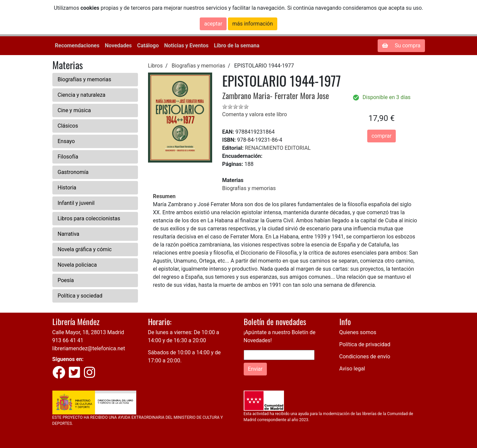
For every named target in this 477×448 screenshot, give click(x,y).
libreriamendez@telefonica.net (89, 348)
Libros (155, 66)
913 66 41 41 (68, 340)
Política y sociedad (80, 296)
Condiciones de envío (365, 356)
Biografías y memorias (85, 79)
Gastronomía (73, 172)
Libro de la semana (237, 46)
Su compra (401, 46)
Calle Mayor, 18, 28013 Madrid (88, 332)
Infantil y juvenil (76, 203)
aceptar (213, 24)
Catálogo (148, 46)
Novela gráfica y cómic (85, 249)
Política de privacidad (365, 344)
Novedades (118, 46)
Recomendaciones (77, 46)
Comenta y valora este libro (255, 114)
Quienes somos (358, 332)
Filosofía (68, 157)
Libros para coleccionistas (89, 218)
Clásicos (68, 126)
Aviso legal (352, 369)
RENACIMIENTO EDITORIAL (278, 148)
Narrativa (69, 234)
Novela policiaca (77, 265)
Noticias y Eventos (186, 46)
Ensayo (66, 141)
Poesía (66, 280)
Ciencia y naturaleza (82, 95)
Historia (67, 188)
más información (253, 24)
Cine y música (74, 110)
